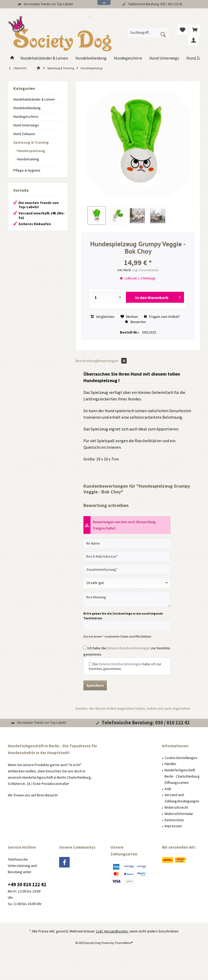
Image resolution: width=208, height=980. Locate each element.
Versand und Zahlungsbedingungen (182, 798)
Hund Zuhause (24, 134)
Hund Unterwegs (26, 125)
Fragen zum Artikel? (162, 317)
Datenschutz (174, 820)
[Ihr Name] (127, 543)
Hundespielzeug (31, 151)
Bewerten (135, 322)
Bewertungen (112, 361)
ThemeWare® (124, 943)
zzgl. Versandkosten (145, 270)
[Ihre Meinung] (127, 600)
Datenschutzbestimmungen (129, 648)
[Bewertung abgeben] (127, 583)
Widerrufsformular (179, 814)
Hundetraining (28, 159)
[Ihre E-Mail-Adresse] (127, 556)
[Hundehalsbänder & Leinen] (44, 58)
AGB (168, 789)
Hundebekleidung (27, 108)
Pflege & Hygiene (27, 170)
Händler (170, 764)
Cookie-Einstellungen (181, 758)
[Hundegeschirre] (128, 58)
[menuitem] (195, 30)
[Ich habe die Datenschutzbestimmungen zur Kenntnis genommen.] (85, 648)
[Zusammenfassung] (127, 569)
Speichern (95, 685)
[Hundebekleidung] (91, 58)
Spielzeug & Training (31, 142)
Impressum (173, 826)
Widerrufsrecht (176, 807)
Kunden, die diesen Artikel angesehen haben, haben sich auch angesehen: (133, 708)
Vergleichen (103, 317)
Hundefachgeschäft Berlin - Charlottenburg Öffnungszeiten (182, 776)
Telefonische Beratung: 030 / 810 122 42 (155, 4)
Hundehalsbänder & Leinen (34, 99)
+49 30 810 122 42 (27, 884)
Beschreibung (86, 361)
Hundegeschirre (26, 116)
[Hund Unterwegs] (164, 58)
